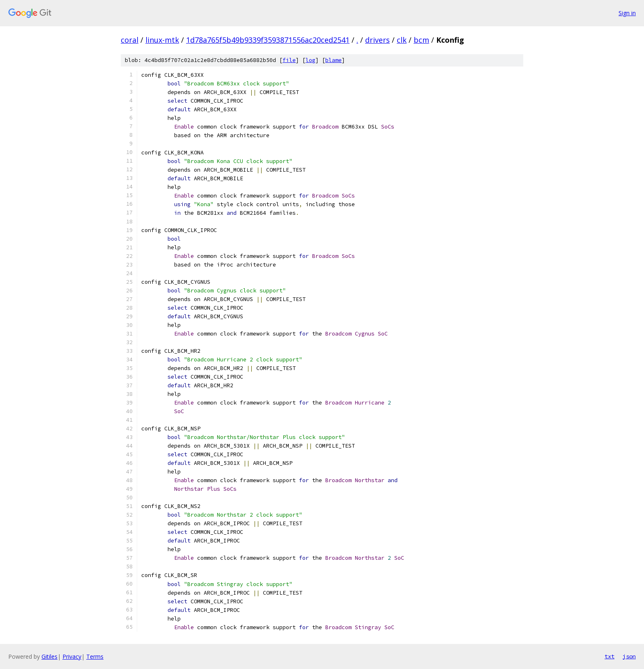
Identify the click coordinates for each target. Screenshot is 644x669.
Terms (95, 656)
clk (402, 40)
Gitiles (49, 656)
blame (333, 60)
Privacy (72, 656)
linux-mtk (162, 40)
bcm (421, 40)
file (289, 60)
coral (130, 40)
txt (609, 656)
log (310, 60)
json (629, 656)
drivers (377, 40)
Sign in (627, 13)
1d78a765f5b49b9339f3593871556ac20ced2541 (268, 40)
